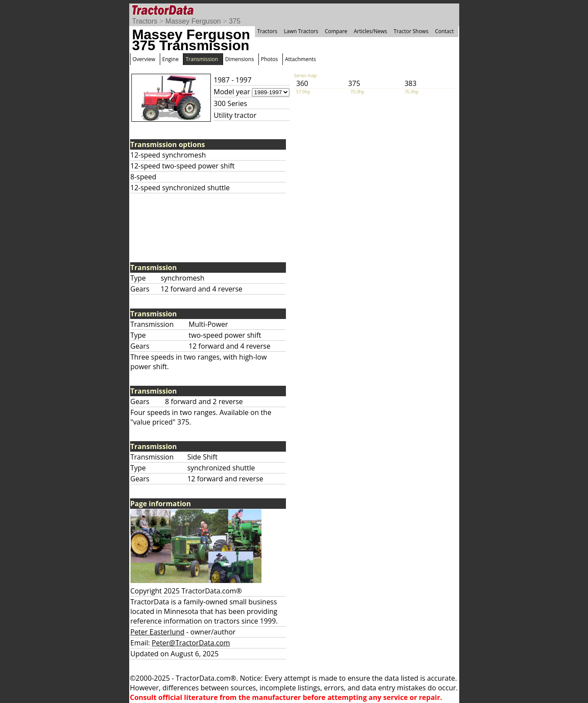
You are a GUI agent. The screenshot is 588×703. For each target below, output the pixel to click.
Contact (444, 31)
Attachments (301, 59)
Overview (144, 59)
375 (235, 21)
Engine (171, 59)
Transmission (202, 59)
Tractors (145, 21)
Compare (336, 31)
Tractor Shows (411, 31)
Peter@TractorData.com (191, 643)
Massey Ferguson (193, 21)
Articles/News (371, 31)
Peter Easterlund (158, 632)
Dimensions (240, 59)
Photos (270, 59)
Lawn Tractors (301, 31)
